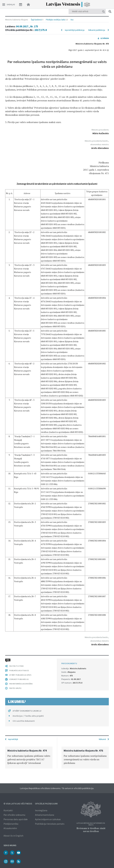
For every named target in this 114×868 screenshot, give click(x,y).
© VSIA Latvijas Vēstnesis (18, 804)
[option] (29, 758)
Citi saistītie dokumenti (24, 721)
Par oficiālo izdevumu (14, 815)
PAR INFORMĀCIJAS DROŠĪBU (21, 684)
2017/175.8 (41, 30)
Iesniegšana (41, 810)
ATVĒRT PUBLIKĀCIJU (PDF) (20, 675)
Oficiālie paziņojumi (46, 804)
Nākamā (102, 739)
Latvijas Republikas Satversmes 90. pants (91, 824)
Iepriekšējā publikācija (75, 30)
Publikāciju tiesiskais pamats (50, 824)
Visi (72, 20)
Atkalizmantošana (45, 815)
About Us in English (13, 836)
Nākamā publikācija (97, 30)
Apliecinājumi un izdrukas (48, 819)
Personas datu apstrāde (16, 819)
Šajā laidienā (36, 20)
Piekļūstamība (11, 824)
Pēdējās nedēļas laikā (56, 20)
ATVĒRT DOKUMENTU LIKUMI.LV (27, 711)
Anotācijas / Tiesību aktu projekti (28, 716)
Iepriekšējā (13, 739)
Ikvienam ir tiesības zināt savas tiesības (91, 830)
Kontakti (8, 810)
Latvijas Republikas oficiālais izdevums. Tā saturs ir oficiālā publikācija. (57, 788)
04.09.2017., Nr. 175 (27, 26)
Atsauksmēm (10, 828)
